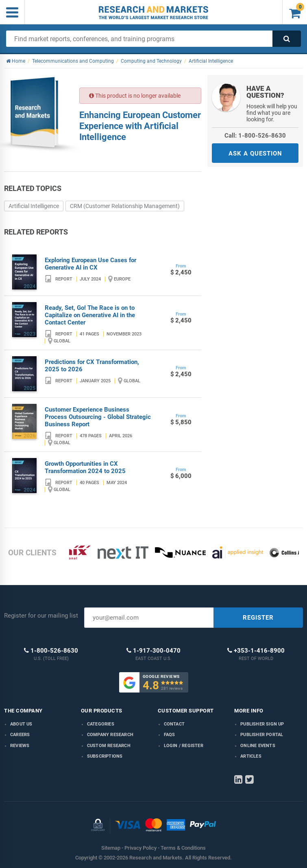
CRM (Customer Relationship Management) (125, 206)
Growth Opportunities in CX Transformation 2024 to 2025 (85, 467)
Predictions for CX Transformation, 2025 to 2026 (92, 366)
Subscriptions (105, 756)
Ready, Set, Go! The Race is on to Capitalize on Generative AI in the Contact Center (90, 315)
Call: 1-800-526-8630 (255, 136)
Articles (251, 756)
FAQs (170, 735)
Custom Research (109, 746)
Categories (101, 724)
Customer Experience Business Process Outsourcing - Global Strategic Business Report (98, 417)
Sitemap (111, 848)
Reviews (20, 746)
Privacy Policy (140, 848)
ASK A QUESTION (255, 153)
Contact (174, 724)
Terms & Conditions (183, 848)
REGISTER (258, 618)
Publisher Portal (262, 735)
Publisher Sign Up (262, 724)
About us (21, 724)
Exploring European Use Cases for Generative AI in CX (90, 264)
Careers (20, 735)
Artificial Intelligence (34, 206)
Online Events (258, 746)
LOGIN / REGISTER (184, 746)
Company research (110, 735)
